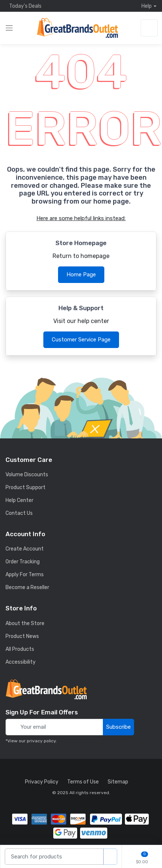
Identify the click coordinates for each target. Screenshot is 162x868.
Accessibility (21, 662)
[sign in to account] (149, 28)
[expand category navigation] (9, 28)
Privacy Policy (42, 782)
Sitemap (118, 782)
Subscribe (118, 727)
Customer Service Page (81, 340)
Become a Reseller (27, 587)
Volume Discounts (27, 475)
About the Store (25, 623)
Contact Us (19, 513)
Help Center (19, 500)
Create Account (25, 549)
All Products (20, 649)
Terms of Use (83, 782)
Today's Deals (24, 6)
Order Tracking (23, 562)
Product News (22, 636)
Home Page (81, 275)
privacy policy (41, 741)
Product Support (26, 487)
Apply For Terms (25, 575)
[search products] (110, 857)
